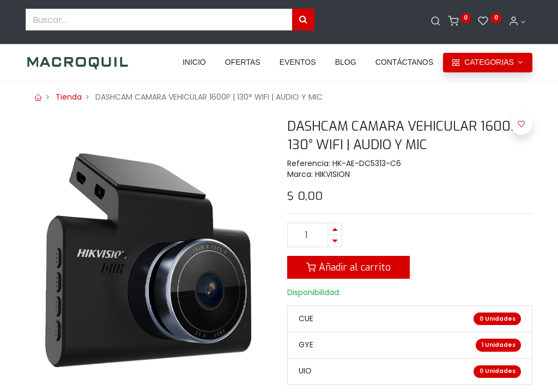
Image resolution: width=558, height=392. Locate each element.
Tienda (69, 97)
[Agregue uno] (335, 229)
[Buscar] (436, 22)
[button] (521, 124)
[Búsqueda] (303, 20)
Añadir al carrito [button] (348, 267)
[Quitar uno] (335, 241)
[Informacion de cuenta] (517, 22)
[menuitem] (194, 63)
